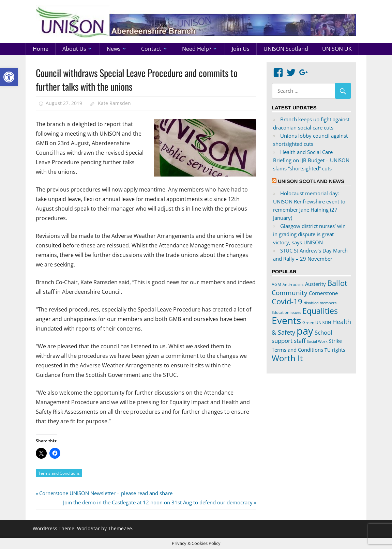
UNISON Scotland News (311, 181)
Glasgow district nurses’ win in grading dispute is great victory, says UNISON (309, 234)
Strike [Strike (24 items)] (335, 341)
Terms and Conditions (59, 473)
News (114, 49)
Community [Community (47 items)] (290, 293)
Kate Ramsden (114, 103)
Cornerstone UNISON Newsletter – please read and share (106, 493)
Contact (151, 49)
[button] (9, 77)
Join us (241, 49)
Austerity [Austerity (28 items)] (315, 284)
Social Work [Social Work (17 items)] (317, 341)
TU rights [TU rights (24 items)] (335, 350)
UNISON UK (337, 49)
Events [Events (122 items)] (286, 321)
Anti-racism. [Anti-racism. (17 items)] (293, 285)
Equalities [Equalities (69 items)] (320, 311)
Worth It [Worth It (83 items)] (287, 358)
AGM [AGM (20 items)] (276, 284)
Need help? (197, 49)
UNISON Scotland (286, 49)
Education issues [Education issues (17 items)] (286, 312)
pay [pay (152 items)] (305, 331)
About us (74, 49)
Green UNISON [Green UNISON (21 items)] (317, 323)
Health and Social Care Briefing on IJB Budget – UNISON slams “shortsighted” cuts (311, 160)
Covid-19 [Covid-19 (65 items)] (287, 301)
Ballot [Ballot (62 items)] (337, 283)
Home (41, 49)
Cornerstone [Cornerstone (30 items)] (323, 293)
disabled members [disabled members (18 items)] (320, 303)
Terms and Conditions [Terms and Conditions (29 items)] (297, 350)
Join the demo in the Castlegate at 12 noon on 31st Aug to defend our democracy (158, 502)
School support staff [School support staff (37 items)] (302, 337)
